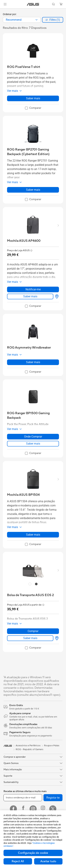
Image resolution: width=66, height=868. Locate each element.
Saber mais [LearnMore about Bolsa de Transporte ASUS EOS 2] (30, 638)
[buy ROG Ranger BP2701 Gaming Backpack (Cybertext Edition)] (33, 152)
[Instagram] (33, 809)
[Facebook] (13, 809)
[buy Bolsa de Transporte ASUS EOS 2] (30, 595)
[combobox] (22, 20)
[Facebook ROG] (23, 809)
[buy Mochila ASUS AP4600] (24, 241)
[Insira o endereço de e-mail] (23, 798)
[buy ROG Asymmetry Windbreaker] (29, 348)
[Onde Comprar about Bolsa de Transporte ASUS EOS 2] (56, 638)
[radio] (30, 584)
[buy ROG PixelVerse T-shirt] (24, 67)
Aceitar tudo (48, 861)
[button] (5, 4)
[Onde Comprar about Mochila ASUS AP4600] (56, 296)
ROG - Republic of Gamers (29, 749)
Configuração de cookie (33, 853)
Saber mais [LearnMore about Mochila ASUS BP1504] (33, 535)
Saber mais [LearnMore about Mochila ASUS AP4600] (30, 296)
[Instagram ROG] (43, 809)
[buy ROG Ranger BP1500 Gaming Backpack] (33, 415)
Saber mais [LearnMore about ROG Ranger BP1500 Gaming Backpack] (33, 444)
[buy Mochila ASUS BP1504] (23, 495)
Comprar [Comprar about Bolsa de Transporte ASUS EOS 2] (33, 631)
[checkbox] (33, 108)
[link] (33, 4)
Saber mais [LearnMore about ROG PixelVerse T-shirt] (33, 98)
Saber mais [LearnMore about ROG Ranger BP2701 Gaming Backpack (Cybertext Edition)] (33, 190)
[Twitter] (53, 809)
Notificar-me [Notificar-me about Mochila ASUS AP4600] (33, 289)
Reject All (18, 861)
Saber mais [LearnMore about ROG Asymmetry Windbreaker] (33, 362)
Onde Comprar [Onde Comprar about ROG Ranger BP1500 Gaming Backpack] (33, 437)
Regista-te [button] (53, 798)
